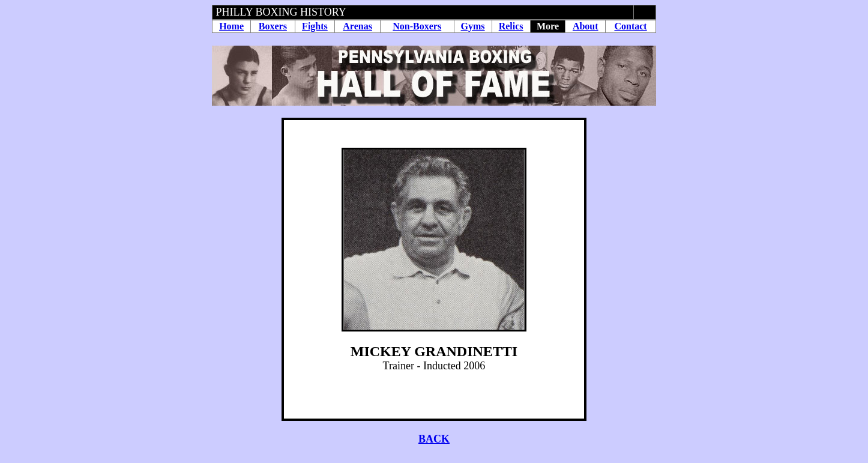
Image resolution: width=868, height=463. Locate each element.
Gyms (473, 26)
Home (231, 26)
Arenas (357, 26)
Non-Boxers (417, 26)
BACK (434, 439)
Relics (511, 26)
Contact (630, 26)
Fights (315, 26)
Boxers (273, 26)
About (586, 26)
